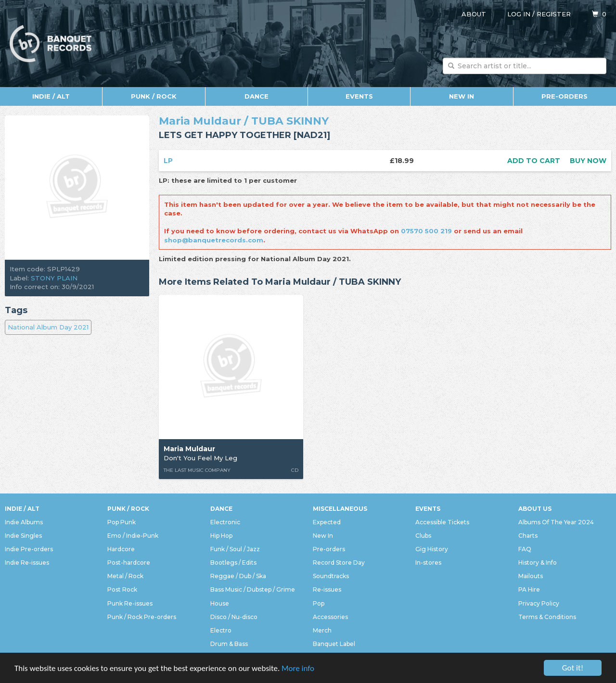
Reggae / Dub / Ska (238, 576)
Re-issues (327, 589)
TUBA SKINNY (290, 121)
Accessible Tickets (442, 522)
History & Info (538, 563)
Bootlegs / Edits (233, 563)
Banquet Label (334, 644)
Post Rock (122, 589)
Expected (327, 522)
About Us (535, 509)
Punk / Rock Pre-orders (142, 617)
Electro (221, 630)
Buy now (588, 161)
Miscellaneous (340, 509)
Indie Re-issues (27, 563)
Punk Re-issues (130, 603)
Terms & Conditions (547, 617)
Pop (319, 603)
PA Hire (529, 589)
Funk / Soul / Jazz (235, 549)
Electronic (225, 522)
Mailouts (531, 576)
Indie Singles (23, 536)
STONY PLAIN (54, 278)
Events (359, 96)
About (474, 14)
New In (462, 96)
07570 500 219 (426, 231)
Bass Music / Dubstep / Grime (253, 589)
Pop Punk (122, 522)
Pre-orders (565, 96)
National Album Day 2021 (48, 327)
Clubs (423, 536)
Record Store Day (339, 563)
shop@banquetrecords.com (214, 240)
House (220, 603)
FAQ (525, 549)
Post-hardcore (129, 563)
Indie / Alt (51, 96)
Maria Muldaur (200, 121)
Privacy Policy (539, 603)
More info (298, 668)
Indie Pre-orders (29, 549)
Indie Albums (24, 522)
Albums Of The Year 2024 (556, 522)
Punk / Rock (154, 96)
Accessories (330, 617)
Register (554, 14)
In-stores (428, 563)
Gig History (432, 549)
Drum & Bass (229, 644)
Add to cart (534, 161)
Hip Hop (221, 536)
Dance (257, 96)
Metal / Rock (125, 576)
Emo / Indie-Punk (133, 536)
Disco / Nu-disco (234, 617)
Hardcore (121, 549)
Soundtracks (331, 576)
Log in (519, 14)
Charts (528, 536)
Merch (322, 630)
